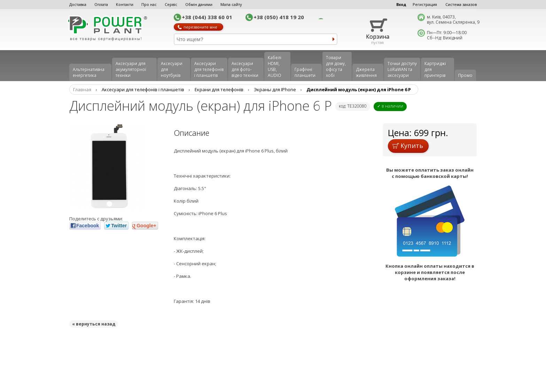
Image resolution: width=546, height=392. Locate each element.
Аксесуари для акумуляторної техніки (131, 69)
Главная (82, 89)
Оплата (101, 4)
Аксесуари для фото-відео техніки (245, 69)
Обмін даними (199, 4)
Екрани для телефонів (219, 89)
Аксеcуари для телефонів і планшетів (209, 69)
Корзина (378, 37)
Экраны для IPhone (275, 89)
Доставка (78, 4)
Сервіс (171, 4)
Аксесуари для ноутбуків (172, 69)
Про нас (149, 4)
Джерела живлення (366, 72)
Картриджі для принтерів (435, 69)
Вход (401, 4)
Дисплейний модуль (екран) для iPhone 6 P (359, 89)
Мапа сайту (231, 4)
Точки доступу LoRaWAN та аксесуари (402, 69)
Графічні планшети (305, 72)
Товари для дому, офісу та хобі (336, 66)
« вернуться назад (94, 324)
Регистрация (425, 4)
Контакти (125, 4)
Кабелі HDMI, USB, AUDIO (275, 66)
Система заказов (461, 4)
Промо (465, 75)
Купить (408, 146)
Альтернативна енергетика (89, 72)
